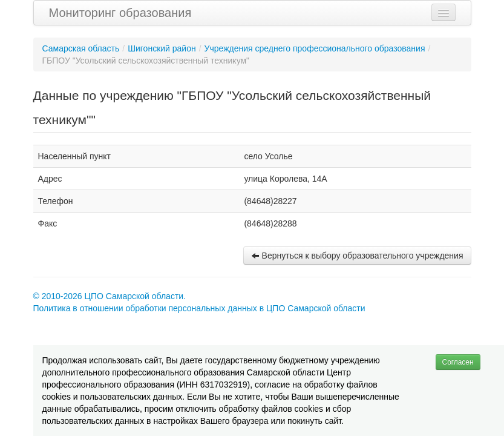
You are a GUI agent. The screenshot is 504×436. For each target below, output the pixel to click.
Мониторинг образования (120, 13)
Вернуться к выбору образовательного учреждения (357, 256)
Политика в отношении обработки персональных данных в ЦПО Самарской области (199, 308)
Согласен (458, 362)
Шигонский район (162, 48)
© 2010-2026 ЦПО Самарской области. (110, 296)
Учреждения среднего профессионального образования (315, 48)
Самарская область (81, 48)
